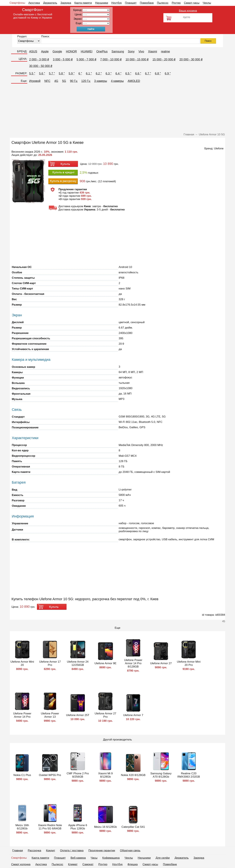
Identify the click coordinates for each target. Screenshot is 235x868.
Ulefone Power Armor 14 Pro (22, 715)
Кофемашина (111, 858)
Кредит (51, 850)
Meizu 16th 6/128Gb (22, 827)
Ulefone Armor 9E (105, 663)
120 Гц (86, 81)
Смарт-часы (192, 3)
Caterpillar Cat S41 (133, 827)
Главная (18, 850)
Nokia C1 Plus (22, 775)
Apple (45, 51)
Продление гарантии (102, 850)
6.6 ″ (138, 73)
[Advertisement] (117, 108)
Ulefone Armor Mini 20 (22, 663)
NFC (47, 81)
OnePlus (102, 51)
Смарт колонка (21, 864)
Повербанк (147, 3)
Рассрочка (34, 850)
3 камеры (101, 81)
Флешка (133, 864)
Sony (131, 51)
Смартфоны (17, 3)
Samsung (118, 51)
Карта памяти (83, 3)
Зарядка (66, 3)
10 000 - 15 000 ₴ (137, 59)
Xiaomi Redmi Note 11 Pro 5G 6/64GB (50, 827)
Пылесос (163, 3)
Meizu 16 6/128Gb (106, 827)
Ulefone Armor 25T (78, 715)
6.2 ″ (99, 73)
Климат (73, 864)
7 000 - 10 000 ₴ (111, 59)
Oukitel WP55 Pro (50, 775)
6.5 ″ (128, 73)
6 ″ (80, 73)
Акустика (34, 3)
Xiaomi (153, 51)
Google (57, 51)
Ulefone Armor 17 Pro (50, 663)
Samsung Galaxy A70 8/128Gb (161, 775)
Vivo (141, 51)
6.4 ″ (118, 73)
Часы (94, 858)
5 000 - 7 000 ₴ (86, 59)
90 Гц (74, 81)
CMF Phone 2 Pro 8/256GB (78, 775)
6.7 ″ (148, 73)
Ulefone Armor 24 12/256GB (78, 663)
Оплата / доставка (72, 850)
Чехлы (207, 3)
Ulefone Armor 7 (133, 715)
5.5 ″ (32, 73)
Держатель (50, 3)
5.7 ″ (52, 73)
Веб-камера (78, 858)
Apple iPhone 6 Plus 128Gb (78, 827)
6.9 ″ (168, 73)
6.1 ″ (89, 73)
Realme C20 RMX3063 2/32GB (189, 775)
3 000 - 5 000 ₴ (63, 59)
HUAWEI (87, 51)
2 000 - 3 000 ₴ (39, 59)
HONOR (71, 51)
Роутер (176, 3)
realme (165, 51)
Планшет (131, 3)
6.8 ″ (158, 73)
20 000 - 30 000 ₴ (191, 59)
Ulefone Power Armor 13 (50, 715)
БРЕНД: (22, 51)
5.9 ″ (71, 73)
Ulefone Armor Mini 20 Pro (189, 663)
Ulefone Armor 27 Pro (105, 715)
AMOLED (134, 81)
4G (56, 81)
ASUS (33, 51)
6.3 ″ (109, 73)
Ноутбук (116, 3)
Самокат (88, 864)
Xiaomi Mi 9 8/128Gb (106, 775)
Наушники (102, 3)
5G (64, 81)
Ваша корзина (188, 11)
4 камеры (117, 81)
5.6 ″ (42, 73)
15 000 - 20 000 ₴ (164, 59)
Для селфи (163, 858)
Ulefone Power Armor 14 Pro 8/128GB (133, 663)
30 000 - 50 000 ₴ (41, 66)
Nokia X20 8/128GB (133, 775)
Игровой (35, 81)
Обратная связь (130, 850)
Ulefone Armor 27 (161, 663)
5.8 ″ (62, 73)
